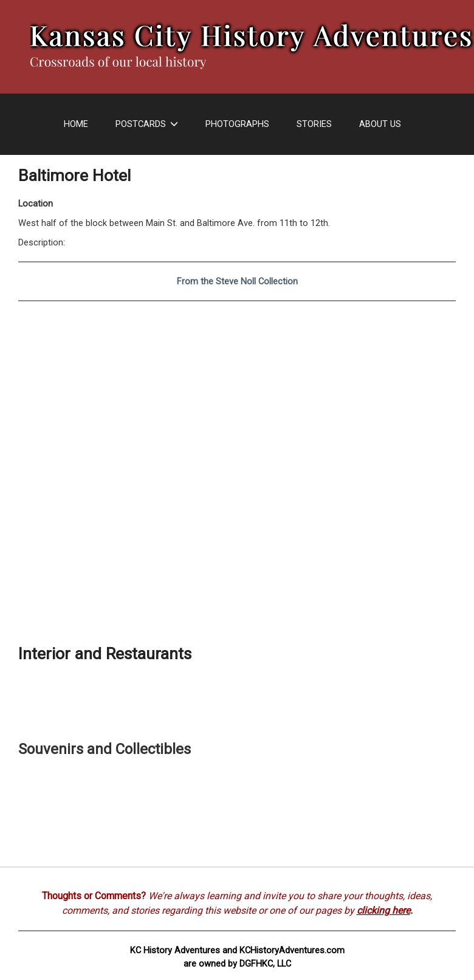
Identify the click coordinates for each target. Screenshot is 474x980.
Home (76, 124)
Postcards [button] (147, 124)
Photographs (237, 124)
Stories (314, 124)
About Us (380, 124)
